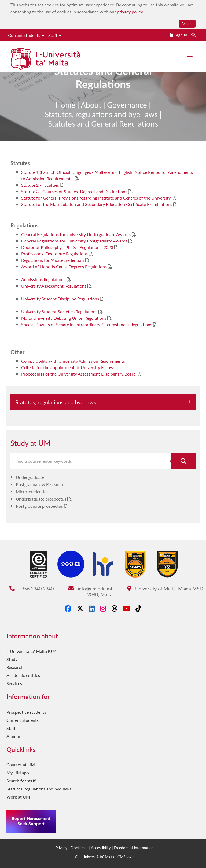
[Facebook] (68, 608)
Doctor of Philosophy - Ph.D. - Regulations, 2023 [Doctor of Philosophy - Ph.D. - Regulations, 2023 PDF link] (68, 247)
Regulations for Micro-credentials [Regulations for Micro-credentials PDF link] (53, 260)
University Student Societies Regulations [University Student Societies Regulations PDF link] (60, 312)
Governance (127, 114)
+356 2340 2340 (32, 588)
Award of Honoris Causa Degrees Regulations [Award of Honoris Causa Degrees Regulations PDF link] (65, 266)
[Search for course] (183, 461)
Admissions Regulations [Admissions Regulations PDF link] (44, 279)
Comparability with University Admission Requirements (73, 361)
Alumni (13, 736)
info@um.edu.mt (90, 588)
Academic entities (23, 675)
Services (14, 683)
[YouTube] (126, 608)
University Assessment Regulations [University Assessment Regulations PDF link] (54, 286)
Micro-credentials (33, 492)
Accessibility (101, 848)
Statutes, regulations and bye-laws (101, 123)
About (91, 114)
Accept (187, 24)
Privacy (61, 848)
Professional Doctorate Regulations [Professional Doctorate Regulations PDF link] (55, 254)
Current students (26, 35)
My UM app (18, 773)
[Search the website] (193, 35)
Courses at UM (21, 765)
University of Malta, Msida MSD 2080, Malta (145, 591)
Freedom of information (134, 848)
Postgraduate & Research (39, 484)
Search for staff (21, 781)
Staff (55, 35)
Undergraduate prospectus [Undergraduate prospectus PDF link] (42, 499)
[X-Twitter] (80, 608)
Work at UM (18, 797)
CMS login (126, 857)
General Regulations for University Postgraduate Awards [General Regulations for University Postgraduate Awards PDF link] (75, 241)
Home (65, 114)
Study (12, 659)
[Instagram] (103, 608)
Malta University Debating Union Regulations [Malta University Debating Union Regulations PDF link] (64, 318)
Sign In (181, 35)
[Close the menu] (190, 58)
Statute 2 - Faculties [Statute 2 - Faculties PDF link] (41, 185)
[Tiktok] (138, 608)
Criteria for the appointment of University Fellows (68, 367)
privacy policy (130, 12)
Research (15, 667)
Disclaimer (79, 848)
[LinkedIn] (92, 608)
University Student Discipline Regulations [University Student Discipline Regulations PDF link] (61, 299)
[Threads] (114, 608)
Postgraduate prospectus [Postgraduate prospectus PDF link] (40, 506)
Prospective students (26, 712)
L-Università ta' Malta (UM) (32, 651)
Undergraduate (30, 477)
